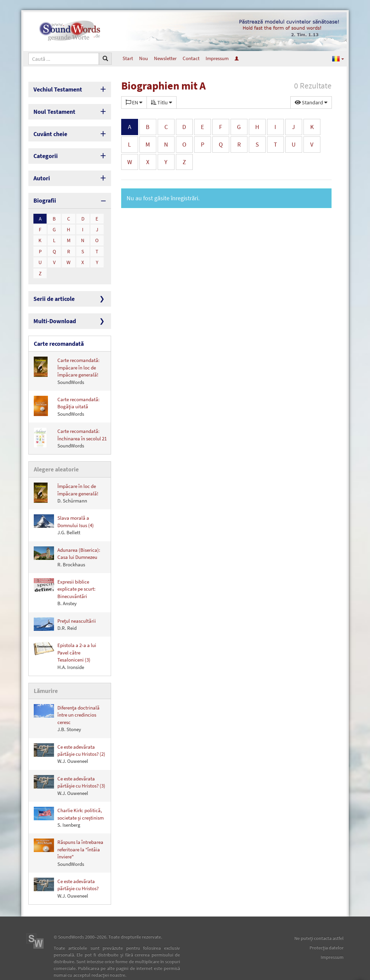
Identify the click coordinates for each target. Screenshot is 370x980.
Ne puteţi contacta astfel (319, 922)
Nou (143, 58)
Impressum (217, 58)
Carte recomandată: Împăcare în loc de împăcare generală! (67, 358)
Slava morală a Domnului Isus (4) (64, 511)
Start (128, 58)
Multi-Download (51, 310)
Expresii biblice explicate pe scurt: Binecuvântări (65, 578)
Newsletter (165, 58)
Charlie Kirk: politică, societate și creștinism (69, 802)
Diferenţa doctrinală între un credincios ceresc (67, 702)
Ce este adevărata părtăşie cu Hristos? (66, 872)
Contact (191, 58)
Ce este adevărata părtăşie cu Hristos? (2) (70, 738)
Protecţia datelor (327, 932)
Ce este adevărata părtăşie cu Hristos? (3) (70, 770)
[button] (338, 58)
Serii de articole (51, 289)
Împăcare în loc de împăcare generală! (66, 479)
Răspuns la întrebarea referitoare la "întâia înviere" (69, 837)
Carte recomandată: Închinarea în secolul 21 (70, 425)
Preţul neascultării (65, 610)
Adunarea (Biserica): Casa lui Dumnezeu (67, 543)
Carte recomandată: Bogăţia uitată (67, 393)
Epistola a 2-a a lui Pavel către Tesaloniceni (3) (65, 642)
